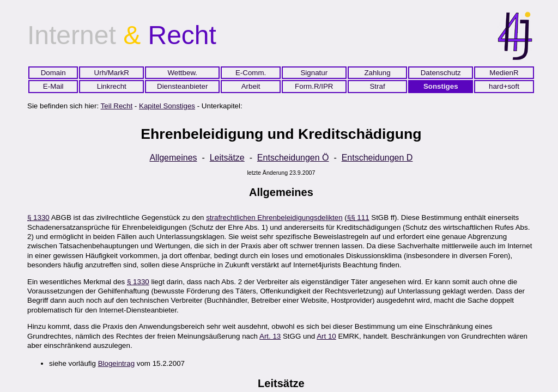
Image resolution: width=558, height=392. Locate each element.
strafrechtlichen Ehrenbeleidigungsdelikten (274, 218)
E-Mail (53, 86)
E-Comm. (251, 73)
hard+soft (504, 86)
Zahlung (377, 73)
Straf (377, 86)
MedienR (504, 73)
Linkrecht (112, 86)
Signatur (314, 73)
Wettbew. (182, 73)
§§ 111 (358, 218)
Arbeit (251, 86)
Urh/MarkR (112, 73)
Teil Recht (117, 106)
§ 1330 (38, 218)
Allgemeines (173, 158)
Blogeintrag (116, 363)
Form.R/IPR (314, 86)
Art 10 (326, 336)
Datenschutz (441, 73)
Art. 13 (270, 336)
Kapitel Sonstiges (167, 106)
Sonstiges (441, 86)
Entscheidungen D (377, 158)
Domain (53, 73)
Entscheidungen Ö (293, 158)
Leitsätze (227, 158)
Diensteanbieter (182, 86)
